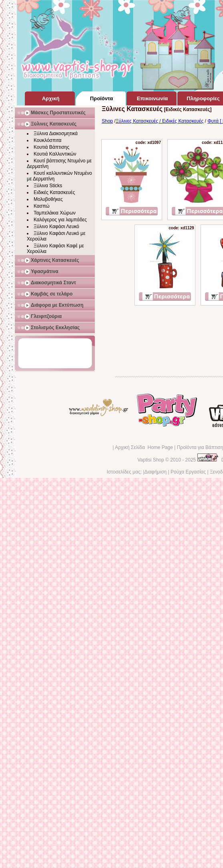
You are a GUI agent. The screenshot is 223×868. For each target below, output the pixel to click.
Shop (107, 121)
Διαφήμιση (155, 472)
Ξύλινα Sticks (48, 186)
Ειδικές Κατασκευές (54, 192)
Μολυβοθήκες (48, 199)
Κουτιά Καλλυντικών (55, 154)
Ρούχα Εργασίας (188, 472)
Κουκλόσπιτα (47, 140)
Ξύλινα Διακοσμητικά (56, 134)
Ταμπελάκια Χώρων (55, 213)
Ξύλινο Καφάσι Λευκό (56, 227)
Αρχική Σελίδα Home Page (144, 447)
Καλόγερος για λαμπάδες (60, 220)
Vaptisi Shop (151, 460)
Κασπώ (42, 206)
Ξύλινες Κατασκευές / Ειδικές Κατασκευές (160, 121)
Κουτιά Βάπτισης (51, 147)
